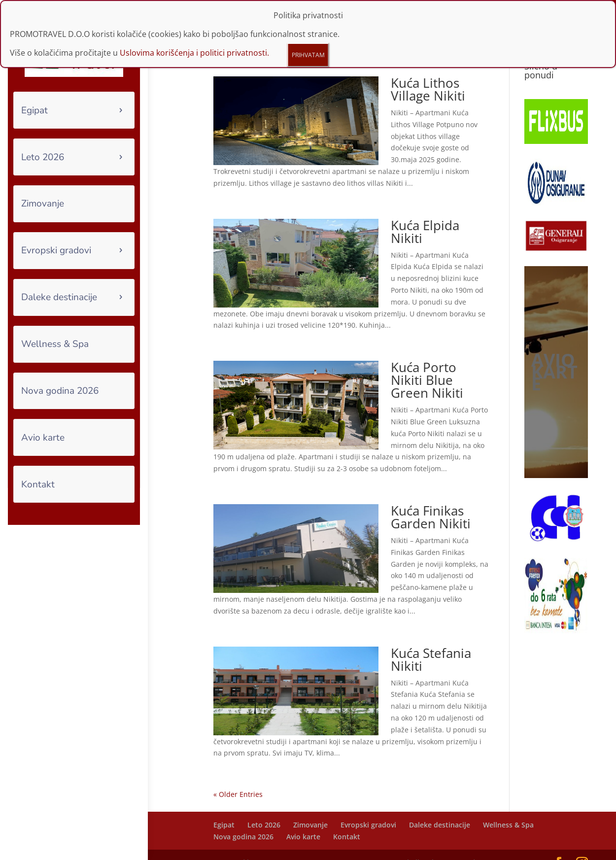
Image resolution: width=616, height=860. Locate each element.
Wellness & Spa (55, 344)
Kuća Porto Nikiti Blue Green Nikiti (427, 364)
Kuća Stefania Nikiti (431, 643)
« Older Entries (238, 778)
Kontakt (38, 484)
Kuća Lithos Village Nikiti (428, 73)
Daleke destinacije (59, 297)
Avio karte (43, 438)
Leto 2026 (43, 157)
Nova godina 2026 (60, 391)
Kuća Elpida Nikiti (425, 215)
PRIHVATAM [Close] (308, 55)
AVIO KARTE (554, 356)
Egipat (34, 110)
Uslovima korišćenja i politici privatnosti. (194, 53)
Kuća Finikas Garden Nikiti (431, 501)
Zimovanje (43, 204)
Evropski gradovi (56, 250)
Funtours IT (278, 846)
